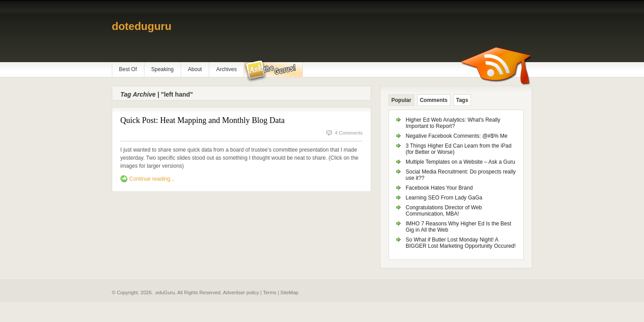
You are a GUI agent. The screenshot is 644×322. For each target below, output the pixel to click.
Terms (270, 292)
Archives (226, 69)
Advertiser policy (241, 292)
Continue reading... (152, 179)
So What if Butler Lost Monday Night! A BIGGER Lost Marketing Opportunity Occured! (461, 243)
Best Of (128, 69)
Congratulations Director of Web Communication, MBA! (444, 211)
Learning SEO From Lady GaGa (444, 198)
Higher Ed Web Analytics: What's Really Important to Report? (453, 123)
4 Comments (349, 133)
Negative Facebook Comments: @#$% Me (457, 136)
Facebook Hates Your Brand (439, 188)
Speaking (162, 69)
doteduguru (142, 26)
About (195, 69)
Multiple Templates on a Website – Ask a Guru (460, 162)
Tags (462, 100)
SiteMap (289, 292)
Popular (401, 100)
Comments (434, 100)
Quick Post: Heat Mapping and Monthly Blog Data (202, 120)
